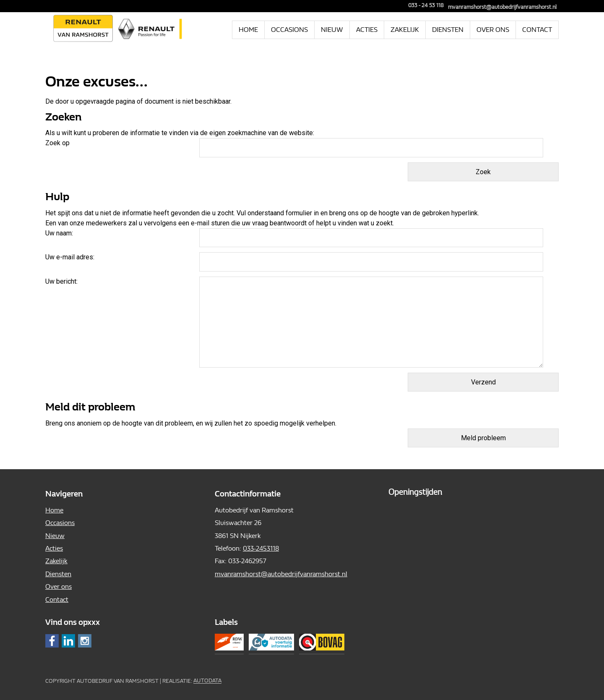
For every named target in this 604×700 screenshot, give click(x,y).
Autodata (207, 681)
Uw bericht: (61, 281)
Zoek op (58, 143)
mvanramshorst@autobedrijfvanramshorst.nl (502, 7)
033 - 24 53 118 (423, 5)
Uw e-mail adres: (70, 257)
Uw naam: (59, 233)
